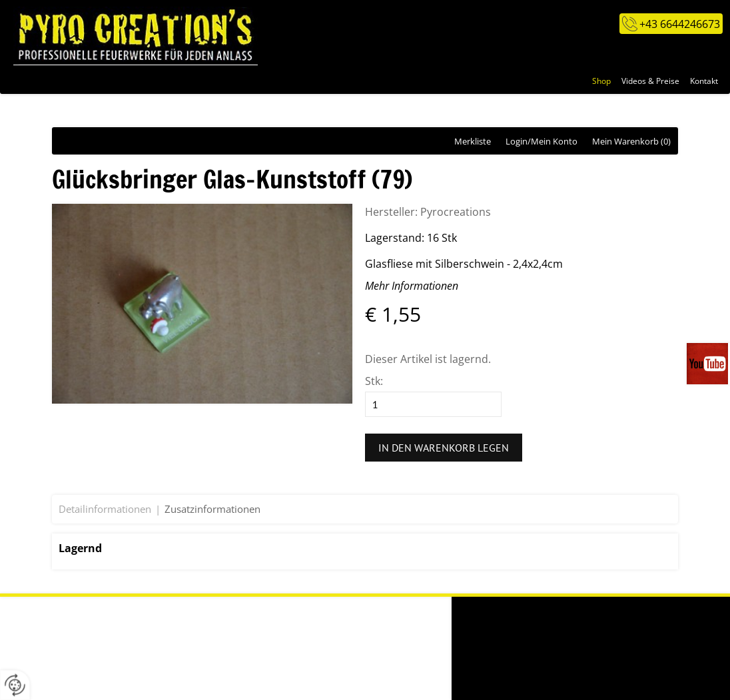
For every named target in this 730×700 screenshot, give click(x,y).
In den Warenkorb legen (444, 448)
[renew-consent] (15, 685)
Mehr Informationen (412, 286)
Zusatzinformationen (212, 509)
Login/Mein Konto (542, 141)
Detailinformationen (105, 509)
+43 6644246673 (680, 24)
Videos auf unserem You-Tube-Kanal (708, 364)
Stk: (374, 381)
